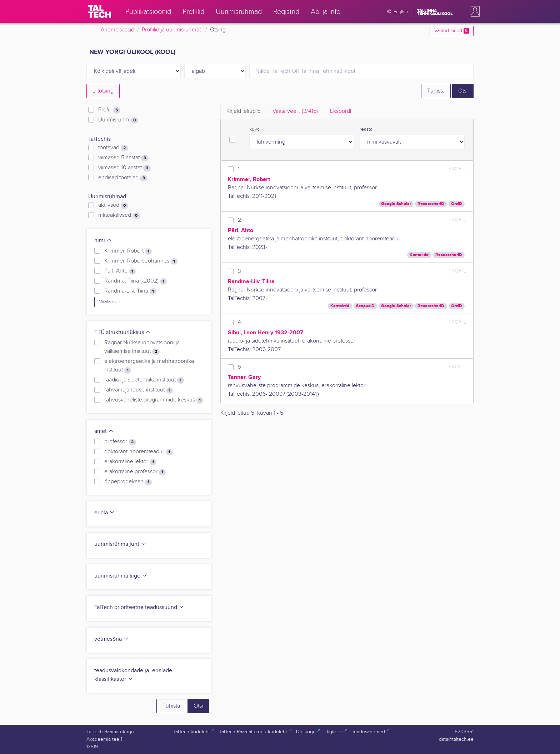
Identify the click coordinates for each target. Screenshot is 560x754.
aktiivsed (113, 205)
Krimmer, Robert (128, 251)
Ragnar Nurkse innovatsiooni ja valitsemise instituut (142, 347)
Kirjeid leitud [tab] (243, 111)
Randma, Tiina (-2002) (136, 281)
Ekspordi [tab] (341, 111)
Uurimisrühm (118, 120)
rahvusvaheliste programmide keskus (154, 400)
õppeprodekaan (128, 482)
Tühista (436, 91)
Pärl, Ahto (120, 271)
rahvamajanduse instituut (139, 390)
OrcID (457, 204)
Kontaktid (419, 255)
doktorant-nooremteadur (138, 452)
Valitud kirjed (452, 31)
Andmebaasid (117, 30)
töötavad (113, 148)
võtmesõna (112, 639)
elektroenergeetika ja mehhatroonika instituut (149, 366)
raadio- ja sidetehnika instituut (144, 380)
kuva (254, 129)
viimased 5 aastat (123, 158)
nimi (103, 241)
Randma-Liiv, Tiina (130, 291)
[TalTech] (100, 11)
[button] (474, 11)
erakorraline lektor (130, 462)
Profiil (109, 110)
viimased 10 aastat (124, 168)
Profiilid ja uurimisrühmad (172, 30)
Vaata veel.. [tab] (295, 111)
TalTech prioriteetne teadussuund (139, 607)
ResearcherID (431, 204)
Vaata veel (110, 302)
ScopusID (365, 306)
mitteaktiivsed (119, 215)
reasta (366, 129)
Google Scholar (396, 204)
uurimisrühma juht (120, 544)
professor (120, 442)
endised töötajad (123, 178)
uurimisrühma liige (121, 576)
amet (104, 431)
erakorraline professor (135, 472)
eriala (105, 513)
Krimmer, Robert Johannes (141, 261)
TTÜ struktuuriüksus (123, 332)
